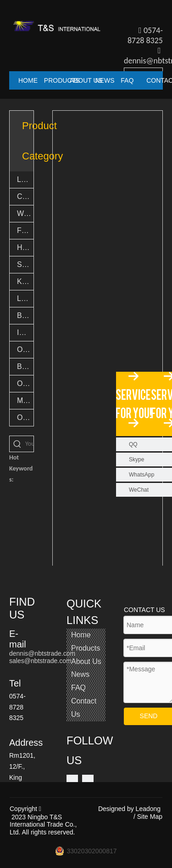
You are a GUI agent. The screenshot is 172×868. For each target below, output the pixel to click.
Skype (136, 460)
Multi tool (25, 400)
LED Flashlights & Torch (25, 179)
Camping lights (25, 196)
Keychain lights (25, 281)
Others (25, 417)
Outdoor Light (25, 349)
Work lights (25, 213)
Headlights (25, 247)
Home (81, 635)
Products (86, 648)
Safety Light (25, 264)
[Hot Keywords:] (17, 444)
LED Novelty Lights (25, 298)
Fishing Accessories (25, 230)
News (80, 674)
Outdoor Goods (25, 383)
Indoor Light (25, 332)
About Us (86, 661)
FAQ (78, 688)
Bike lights (25, 315)
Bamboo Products (25, 366)
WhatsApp (141, 475)
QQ (133, 444)
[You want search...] (29, 444)
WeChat (139, 490)
